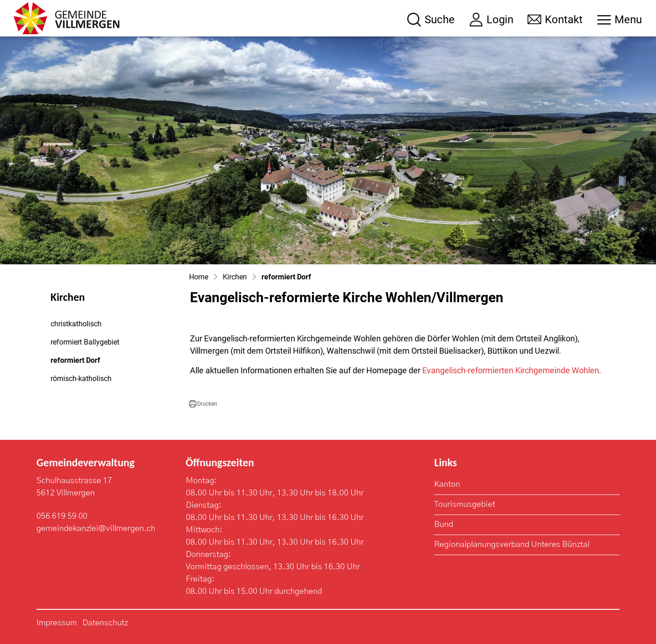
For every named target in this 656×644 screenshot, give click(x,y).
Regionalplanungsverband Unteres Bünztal (512, 545)
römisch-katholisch (81, 379)
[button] (203, 404)
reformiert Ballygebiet (85, 342)
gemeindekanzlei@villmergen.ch (96, 529)
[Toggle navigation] (620, 20)
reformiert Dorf (75, 363)
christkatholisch (76, 324)
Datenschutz (105, 623)
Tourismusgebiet (465, 505)
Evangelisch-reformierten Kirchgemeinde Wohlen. (512, 370)
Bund (444, 525)
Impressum (57, 623)
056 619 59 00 (62, 516)
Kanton (447, 484)
